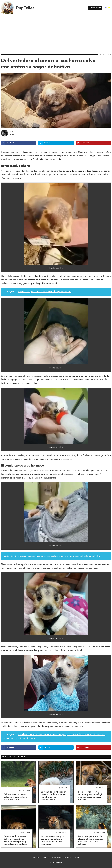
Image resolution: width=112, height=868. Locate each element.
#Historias (95, 8)
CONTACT (77, 857)
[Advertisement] (56, 33)
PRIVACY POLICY (58, 857)
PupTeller (25, 8)
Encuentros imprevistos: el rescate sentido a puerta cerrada (45, 292)
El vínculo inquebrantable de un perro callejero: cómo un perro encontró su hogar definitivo (59, 556)
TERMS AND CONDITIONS (41, 857)
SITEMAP (68, 857)
